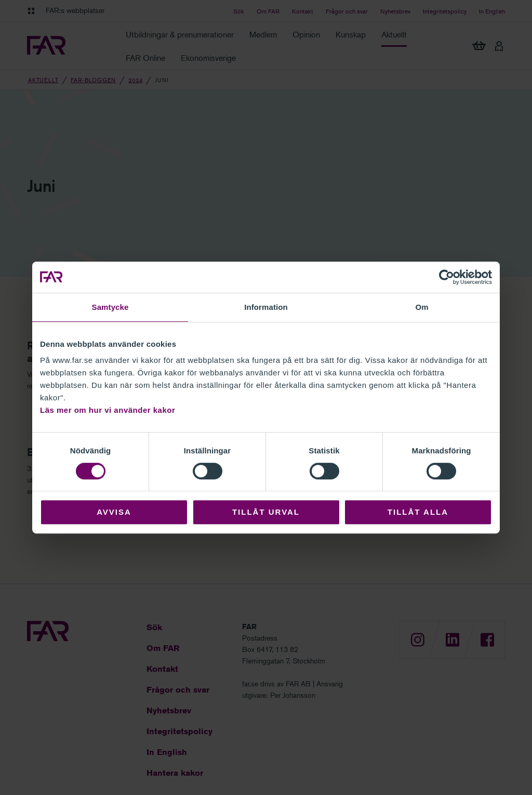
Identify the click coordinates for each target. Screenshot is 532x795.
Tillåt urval (266, 512)
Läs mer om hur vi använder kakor (108, 410)
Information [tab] (266, 307)
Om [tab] (422, 307)
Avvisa (114, 512)
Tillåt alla (418, 512)
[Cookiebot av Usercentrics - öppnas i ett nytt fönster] (447, 277)
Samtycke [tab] (110, 307)
